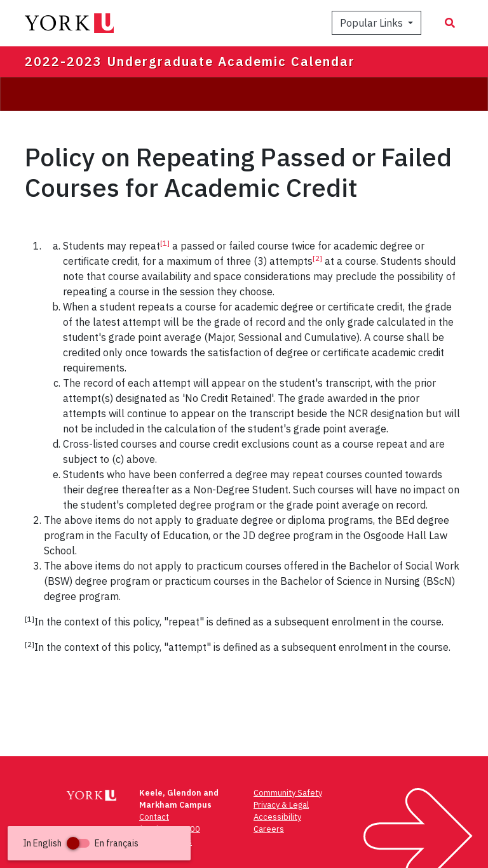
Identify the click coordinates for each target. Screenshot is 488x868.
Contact (154, 817)
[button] (99, 843)
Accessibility (277, 817)
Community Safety (288, 793)
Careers (269, 829)
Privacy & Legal (281, 805)
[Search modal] (450, 23)
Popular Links (373, 23)
